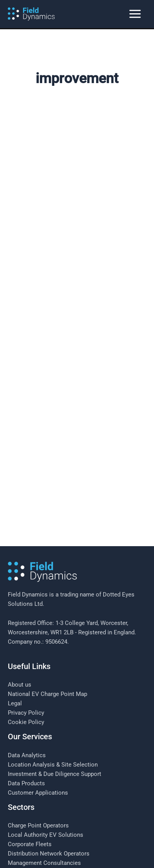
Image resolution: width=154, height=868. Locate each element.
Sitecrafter (129, 840)
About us (20, 617)
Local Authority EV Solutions (46, 767)
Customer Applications (38, 725)
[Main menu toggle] (135, 14)
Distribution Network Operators (49, 786)
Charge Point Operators (38, 758)
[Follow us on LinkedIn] (77, 852)
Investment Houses (33, 804)
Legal (15, 635)
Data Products (26, 715)
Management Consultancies (44, 795)
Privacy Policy (26, 645)
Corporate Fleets (30, 776)
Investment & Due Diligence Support (55, 706)
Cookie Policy (26, 654)
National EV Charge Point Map (47, 626)
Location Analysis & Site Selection (53, 697)
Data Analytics (27, 687)
